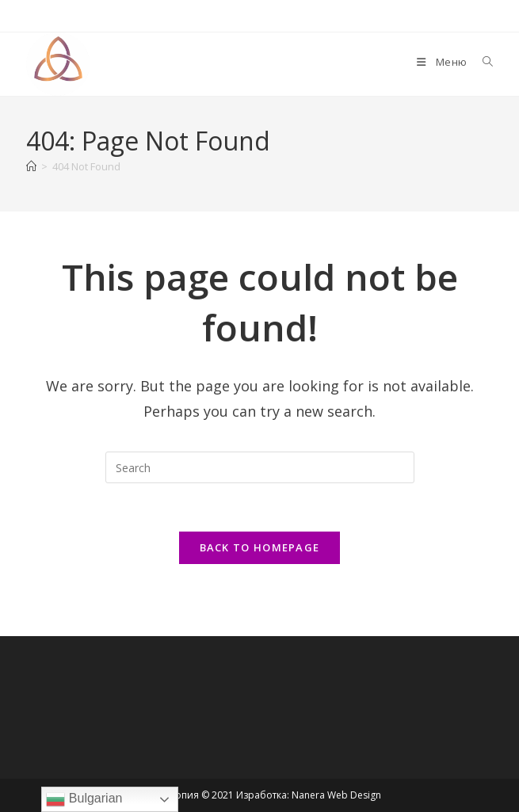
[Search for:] (482, 62)
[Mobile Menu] (443, 62)
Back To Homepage (260, 547)
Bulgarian (84, 799)
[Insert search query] (260, 467)
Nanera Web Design (336, 795)
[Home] (31, 166)
